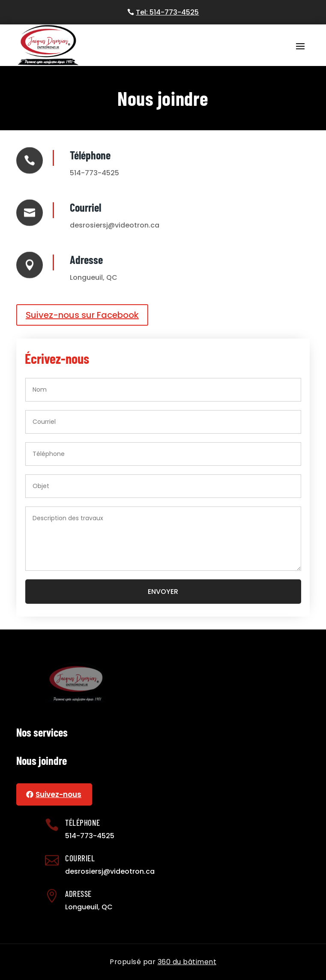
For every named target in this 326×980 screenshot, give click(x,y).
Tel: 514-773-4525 (167, 12)
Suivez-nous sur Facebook (82, 315)
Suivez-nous (58, 794)
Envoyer (163, 592)
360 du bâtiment (187, 962)
